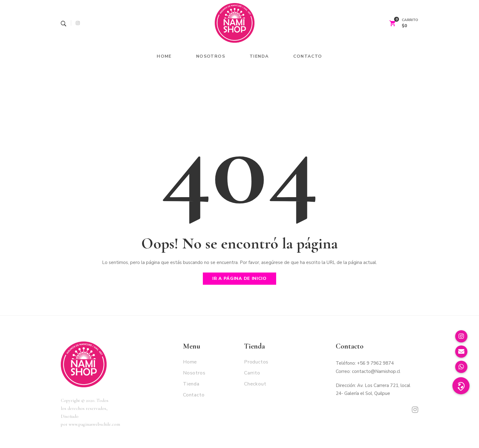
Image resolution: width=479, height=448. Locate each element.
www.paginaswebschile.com (94, 424)
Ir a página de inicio (239, 278)
